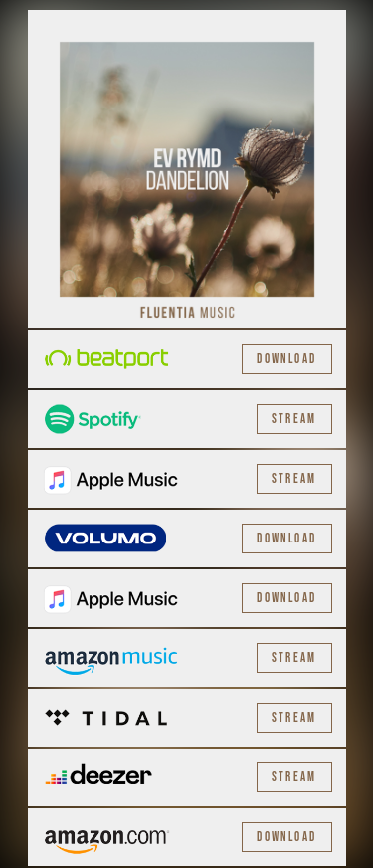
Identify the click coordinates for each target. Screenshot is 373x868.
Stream (294, 419)
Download (286, 359)
